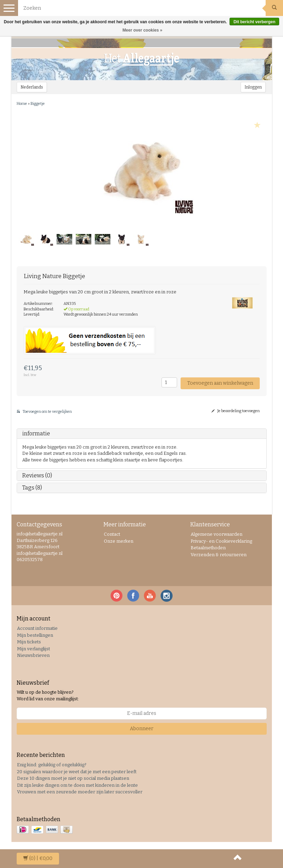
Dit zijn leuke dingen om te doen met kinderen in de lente (77, 785)
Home (22, 104)
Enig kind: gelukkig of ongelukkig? (52, 765)
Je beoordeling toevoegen (236, 411)
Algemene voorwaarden (217, 534)
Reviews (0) (37, 475)
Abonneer (142, 729)
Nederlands (32, 87)
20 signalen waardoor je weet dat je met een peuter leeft (77, 772)
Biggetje (38, 104)
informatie (36, 433)
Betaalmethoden (208, 548)
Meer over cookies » (143, 30)
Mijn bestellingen (35, 635)
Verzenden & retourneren (219, 555)
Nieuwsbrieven (33, 655)
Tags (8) (32, 488)
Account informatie (37, 628)
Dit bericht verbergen (254, 22)
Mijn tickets (29, 642)
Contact (112, 534)
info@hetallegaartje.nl (40, 553)
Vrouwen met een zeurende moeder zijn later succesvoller (80, 792)
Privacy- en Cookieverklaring (221, 541)
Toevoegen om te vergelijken (44, 412)
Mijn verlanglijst (34, 649)
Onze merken (119, 541)
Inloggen (253, 87)
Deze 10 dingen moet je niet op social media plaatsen (73, 778)
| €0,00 (38, 858)
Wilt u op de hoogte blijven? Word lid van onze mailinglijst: (48, 695)
